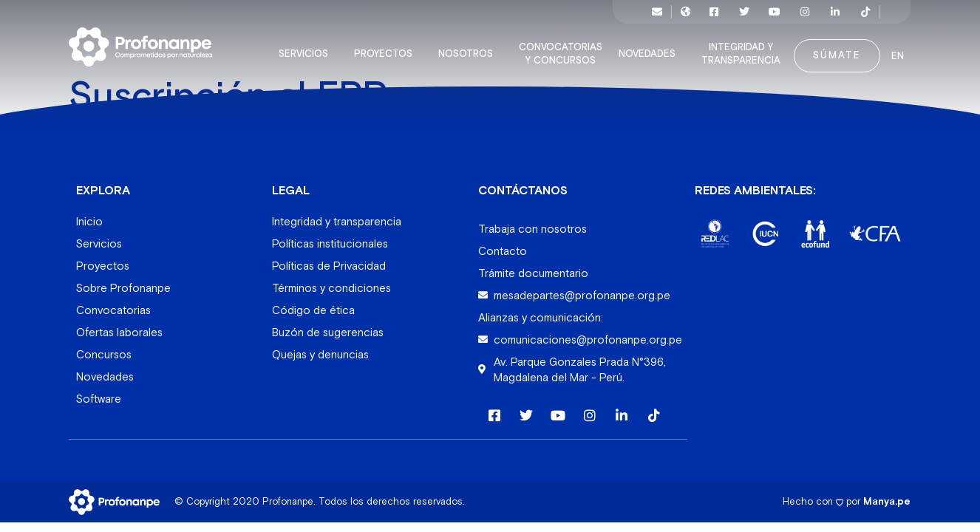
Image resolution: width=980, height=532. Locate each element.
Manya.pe (887, 494)
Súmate (837, 49)
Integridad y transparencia (745, 47)
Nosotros (469, 47)
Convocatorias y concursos (564, 47)
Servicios (307, 47)
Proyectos (387, 47)
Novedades (651, 47)
